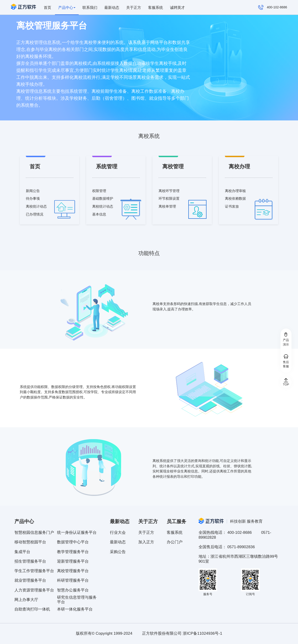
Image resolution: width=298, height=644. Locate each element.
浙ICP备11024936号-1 (202, 633)
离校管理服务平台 (73, 571)
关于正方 (134, 8)
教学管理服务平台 (73, 552)
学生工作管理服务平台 (34, 571)
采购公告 (118, 552)
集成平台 (22, 552)
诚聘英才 (177, 8)
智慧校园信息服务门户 (34, 533)
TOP (286, 382)
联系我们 (90, 8)
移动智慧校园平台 (30, 542)
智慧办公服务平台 (73, 590)
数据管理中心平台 (73, 542)
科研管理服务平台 (73, 580)
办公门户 (175, 542)
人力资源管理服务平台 (34, 590)
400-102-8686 (273, 7)
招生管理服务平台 (30, 561)
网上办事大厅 (26, 600)
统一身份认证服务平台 (77, 533)
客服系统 (156, 8)
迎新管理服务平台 (73, 561)
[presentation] (67, 7)
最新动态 (112, 8)
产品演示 (286, 339)
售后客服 (286, 361)
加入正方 (146, 542)
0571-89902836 (241, 547)
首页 (47, 8)
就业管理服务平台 (30, 580)
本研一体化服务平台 (75, 609)
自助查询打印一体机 (32, 609)
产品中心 (67, 8)
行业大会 (118, 533)
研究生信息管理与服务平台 (77, 600)
